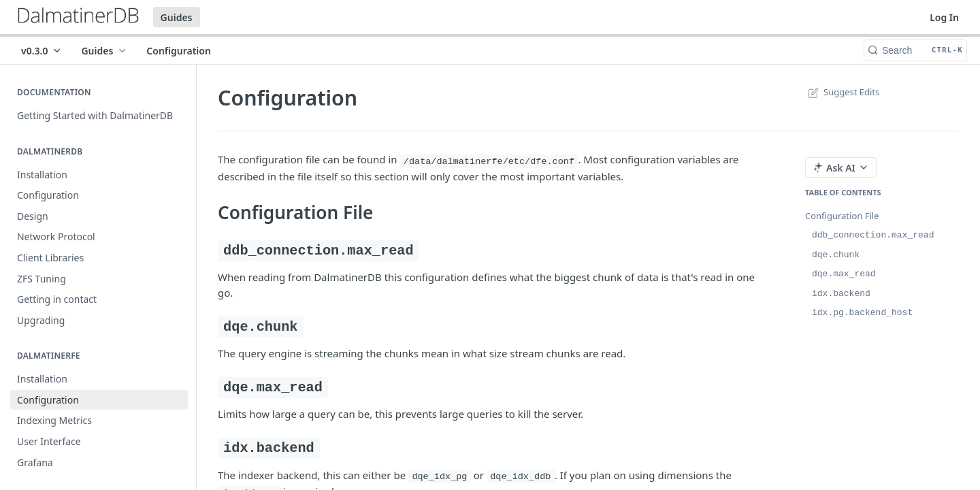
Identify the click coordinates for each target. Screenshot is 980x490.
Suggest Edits (842, 92)
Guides (177, 17)
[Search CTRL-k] (915, 50)
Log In (944, 17)
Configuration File (842, 216)
